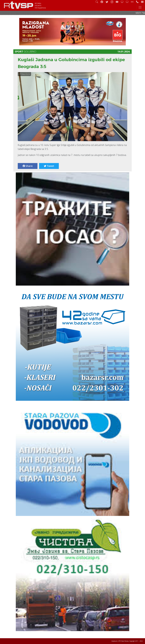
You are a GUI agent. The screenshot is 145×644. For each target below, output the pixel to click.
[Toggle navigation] (140, 7)
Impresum (114, 641)
